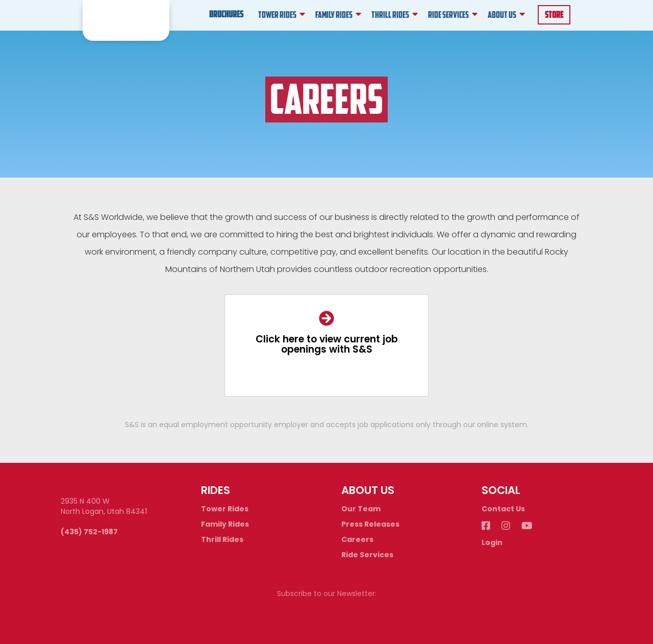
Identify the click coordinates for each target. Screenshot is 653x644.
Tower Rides (225, 509)
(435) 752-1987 (89, 532)
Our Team (361, 509)
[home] (126, 20)
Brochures (226, 15)
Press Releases (370, 524)
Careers (357, 539)
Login (492, 542)
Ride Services (367, 555)
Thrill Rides (222, 539)
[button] (282, 15)
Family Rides (225, 524)
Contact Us (503, 509)
